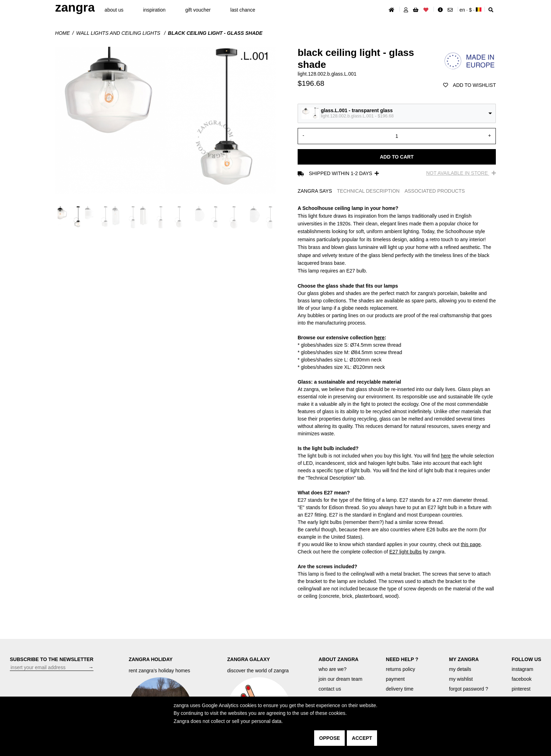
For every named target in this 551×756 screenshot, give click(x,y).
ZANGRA (75, 7)
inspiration (154, 10)
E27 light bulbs (406, 552)
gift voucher (198, 10)
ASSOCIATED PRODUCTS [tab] (435, 191)
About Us (114, 10)
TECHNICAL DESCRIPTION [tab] (368, 191)
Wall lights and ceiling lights (119, 33)
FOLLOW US (526, 659)
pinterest (521, 689)
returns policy (400, 669)
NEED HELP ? (402, 659)
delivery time (400, 689)
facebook (522, 679)
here (380, 338)
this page (471, 544)
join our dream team (341, 679)
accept (362, 738)
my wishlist (461, 679)
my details (460, 669)
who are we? (333, 669)
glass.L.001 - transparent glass (357, 110)
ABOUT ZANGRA (339, 659)
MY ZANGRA (464, 659)
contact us (330, 689)
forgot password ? (469, 689)
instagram (522, 669)
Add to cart (397, 157)
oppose (329, 738)
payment (395, 679)
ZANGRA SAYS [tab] (315, 191)
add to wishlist (469, 85)
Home (63, 33)
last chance (243, 10)
